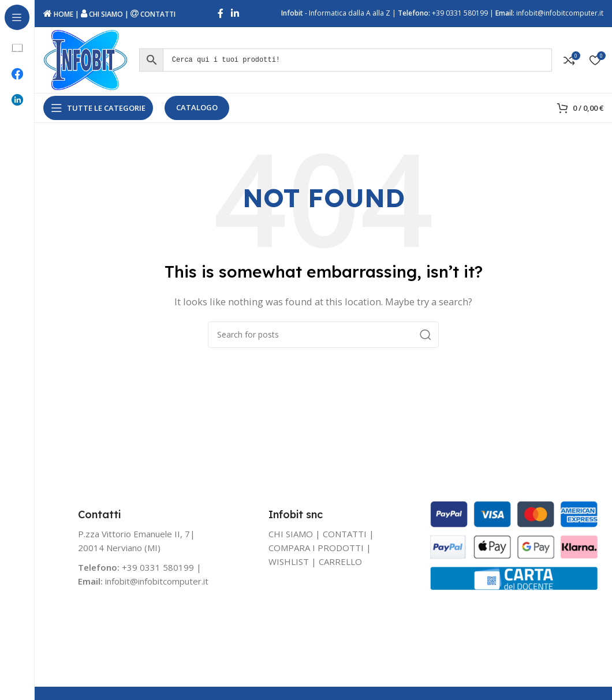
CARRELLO (340, 567)
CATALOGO (197, 113)
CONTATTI (153, 15)
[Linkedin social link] (235, 14)
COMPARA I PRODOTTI (316, 553)
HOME (58, 15)
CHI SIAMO (102, 15)
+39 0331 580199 (460, 14)
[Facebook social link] (220, 14)
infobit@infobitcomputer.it (560, 14)
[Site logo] (88, 62)
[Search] (323, 340)
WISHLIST (289, 567)
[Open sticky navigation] (98, 113)
